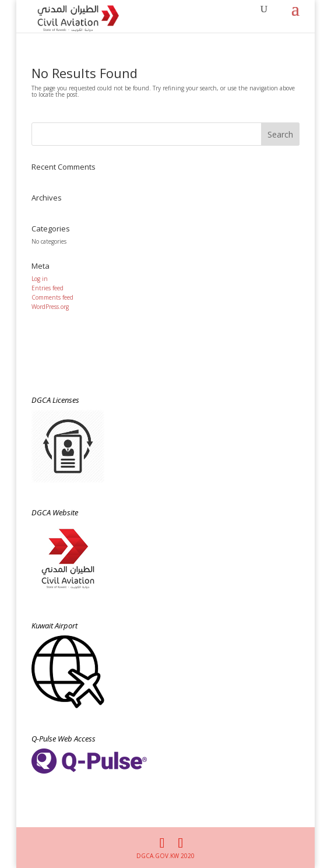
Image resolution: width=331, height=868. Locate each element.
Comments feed (52, 297)
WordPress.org (50, 307)
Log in (40, 279)
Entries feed (47, 288)
